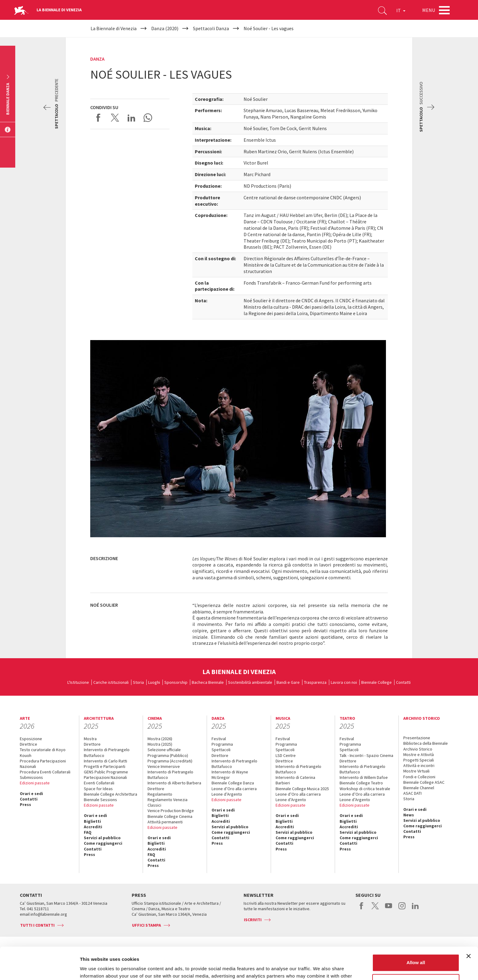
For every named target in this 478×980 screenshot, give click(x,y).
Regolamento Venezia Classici (168, 802)
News (409, 815)
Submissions (31, 777)
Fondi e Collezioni (419, 777)
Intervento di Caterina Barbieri (295, 780)
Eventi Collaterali (99, 783)
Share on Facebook (98, 118)
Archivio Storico (418, 749)
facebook (362, 909)
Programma (222, 744)
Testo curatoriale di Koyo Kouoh (43, 752)
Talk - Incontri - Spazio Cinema (366, 755)
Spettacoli (221, 750)
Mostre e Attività (419, 755)
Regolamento (160, 794)
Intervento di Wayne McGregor (230, 775)
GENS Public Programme (106, 772)
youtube (389, 909)
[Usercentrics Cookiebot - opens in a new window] (39, 968)
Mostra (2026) (160, 739)
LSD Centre (286, 755)
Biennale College (376, 682)
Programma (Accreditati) (170, 761)
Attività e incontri (419, 765)
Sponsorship (176, 682)
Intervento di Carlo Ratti (105, 761)
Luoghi (154, 682)
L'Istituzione (78, 682)
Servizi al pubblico (102, 838)
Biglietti (92, 821)
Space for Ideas (98, 789)
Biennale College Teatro (361, 783)
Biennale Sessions (100, 800)
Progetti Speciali (419, 760)
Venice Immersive (164, 766)
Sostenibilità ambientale (250, 682)
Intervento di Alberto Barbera (174, 783)
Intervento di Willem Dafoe (364, 777)
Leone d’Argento (227, 794)
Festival (219, 739)
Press (25, 804)
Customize (416, 950)
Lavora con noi (344, 682)
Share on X (115, 118)
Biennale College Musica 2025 (302, 789)
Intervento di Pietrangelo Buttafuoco (107, 752)
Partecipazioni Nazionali (105, 777)
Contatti (403, 682)
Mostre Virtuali (416, 771)
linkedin (415, 909)
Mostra (90, 739)
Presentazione (417, 738)
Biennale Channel (419, 788)
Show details (94, 968)
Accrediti (93, 827)
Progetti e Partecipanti (105, 766)
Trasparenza (315, 682)
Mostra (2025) (160, 744)
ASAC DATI (412, 793)
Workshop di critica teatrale (365, 789)
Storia (138, 682)
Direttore (92, 744)
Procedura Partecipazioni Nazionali (43, 764)
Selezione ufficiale (164, 750)
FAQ (88, 832)
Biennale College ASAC (424, 782)
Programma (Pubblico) (168, 755)
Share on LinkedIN (131, 118)
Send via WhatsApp (148, 118)
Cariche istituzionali (111, 682)
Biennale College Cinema (170, 816)
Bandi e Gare (288, 682)
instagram (402, 909)
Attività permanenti (165, 822)
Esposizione (31, 739)
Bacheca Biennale (208, 682)
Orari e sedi (31, 794)
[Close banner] (469, 924)
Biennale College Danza (233, 783)
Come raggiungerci (103, 843)
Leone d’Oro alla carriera (234, 789)
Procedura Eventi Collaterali (45, 772)
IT (401, 10)
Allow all (416, 930)
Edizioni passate (35, 783)
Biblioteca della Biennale (426, 743)
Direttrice (29, 744)
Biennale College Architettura (111, 794)
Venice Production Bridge (171, 811)
